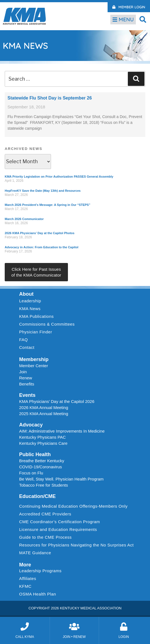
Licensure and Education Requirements (58, 529)
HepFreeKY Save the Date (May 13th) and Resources (43, 191)
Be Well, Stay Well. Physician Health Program (61, 479)
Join (23, 372)
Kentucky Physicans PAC (42, 437)
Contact (27, 347)
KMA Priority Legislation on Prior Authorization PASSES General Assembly (59, 177)
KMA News (30, 309)
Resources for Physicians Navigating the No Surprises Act (76, 545)
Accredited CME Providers (45, 514)
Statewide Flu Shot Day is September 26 (50, 98)
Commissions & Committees (47, 324)
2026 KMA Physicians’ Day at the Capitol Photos (40, 233)
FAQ (24, 340)
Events (27, 395)
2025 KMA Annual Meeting (44, 414)
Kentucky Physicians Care (43, 443)
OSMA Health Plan (38, 594)
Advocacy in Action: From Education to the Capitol (41, 247)
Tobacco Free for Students (44, 485)
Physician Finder (36, 332)
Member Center (34, 366)
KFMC (25, 586)
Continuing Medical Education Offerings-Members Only (73, 506)
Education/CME (37, 496)
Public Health (35, 454)
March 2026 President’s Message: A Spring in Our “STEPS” (48, 205)
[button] (143, 19)
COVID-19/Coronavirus (40, 467)
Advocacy (31, 425)
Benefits (27, 384)
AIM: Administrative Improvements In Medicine (62, 431)
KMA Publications (36, 316)
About (26, 294)
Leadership (31, 301)
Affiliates (29, 579)
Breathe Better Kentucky (42, 461)
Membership (34, 359)
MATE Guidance (35, 553)
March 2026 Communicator (24, 219)
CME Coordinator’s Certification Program (60, 522)
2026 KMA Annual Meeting (44, 407)
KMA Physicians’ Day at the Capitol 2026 (57, 401)
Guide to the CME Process (45, 537)
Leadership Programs (42, 571)
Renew (26, 378)
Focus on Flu (31, 473)
